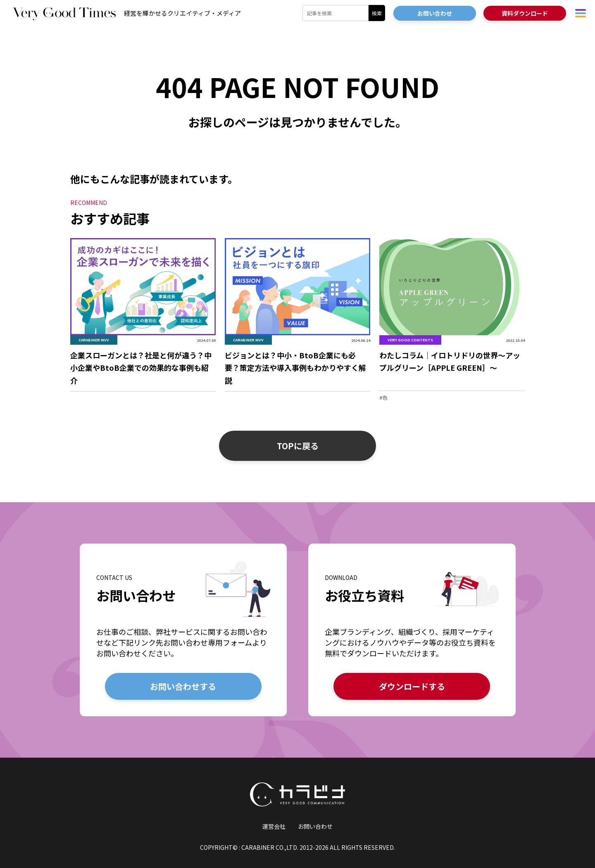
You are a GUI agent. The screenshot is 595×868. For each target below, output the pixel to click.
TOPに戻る (298, 446)
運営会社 (274, 826)
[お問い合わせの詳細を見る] (183, 630)
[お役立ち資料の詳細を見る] (412, 630)
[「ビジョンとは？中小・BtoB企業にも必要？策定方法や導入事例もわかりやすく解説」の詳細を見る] (297, 315)
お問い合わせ (315, 826)
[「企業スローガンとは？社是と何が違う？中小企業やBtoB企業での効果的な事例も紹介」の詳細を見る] (143, 315)
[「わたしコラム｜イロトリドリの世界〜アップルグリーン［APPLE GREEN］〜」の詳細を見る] (452, 320)
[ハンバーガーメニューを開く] (581, 13)
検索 (377, 13)
